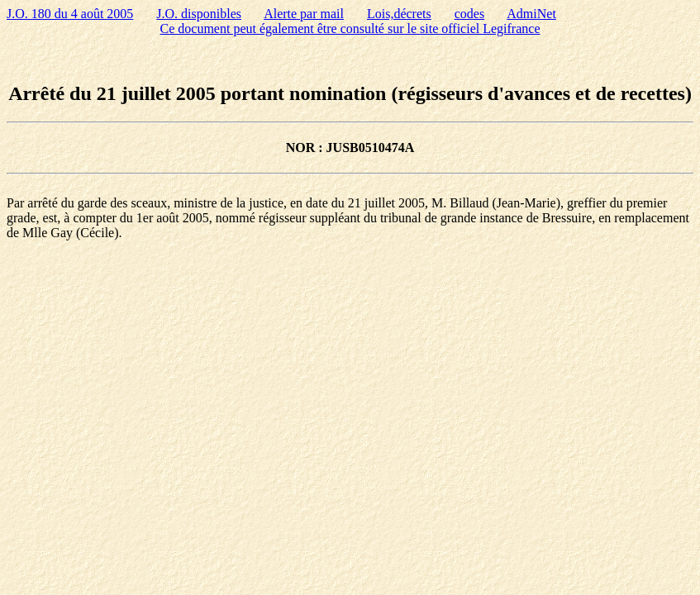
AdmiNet (531, 14)
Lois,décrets (399, 14)
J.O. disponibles (199, 14)
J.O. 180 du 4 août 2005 (70, 14)
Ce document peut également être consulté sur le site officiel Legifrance (350, 29)
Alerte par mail (304, 14)
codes (469, 14)
